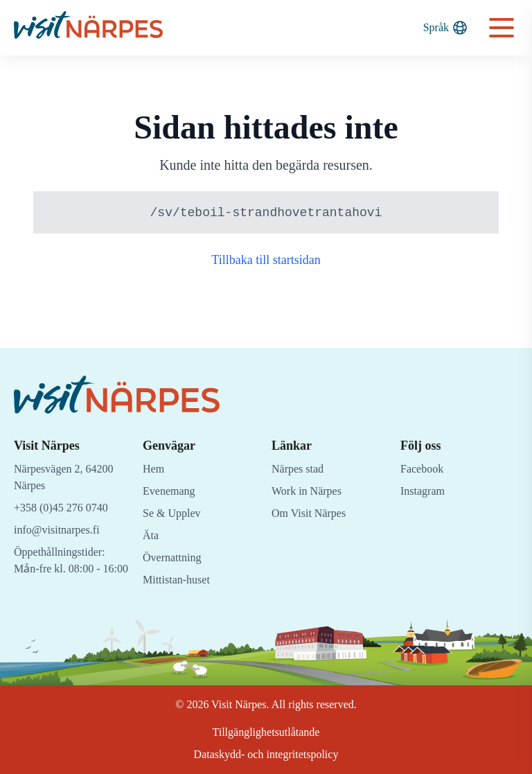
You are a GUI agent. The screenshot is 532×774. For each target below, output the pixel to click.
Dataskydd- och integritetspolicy (266, 754)
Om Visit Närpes (312, 508)
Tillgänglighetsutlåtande (266, 732)
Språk (445, 28)
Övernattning (175, 552)
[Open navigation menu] (502, 28)
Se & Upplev (174, 508)
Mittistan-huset (180, 574)
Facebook (424, 463)
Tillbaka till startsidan (266, 261)
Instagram (424, 485)
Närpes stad (301, 463)
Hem (154, 463)
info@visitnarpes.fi (60, 524)
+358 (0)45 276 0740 (66, 502)
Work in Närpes (310, 485)
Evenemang (171, 485)
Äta (151, 530)
